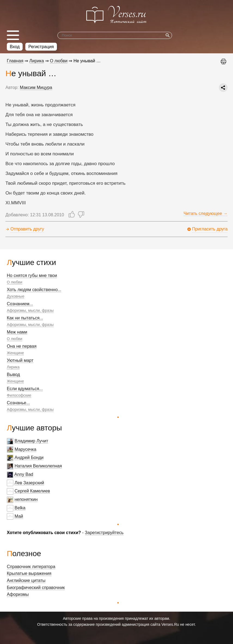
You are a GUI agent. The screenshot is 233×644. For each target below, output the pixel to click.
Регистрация (41, 47)
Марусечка (25, 449)
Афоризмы (18, 594)
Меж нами (17, 332)
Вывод (13, 375)
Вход (15, 47)
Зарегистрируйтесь (104, 533)
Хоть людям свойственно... (34, 290)
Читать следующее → (206, 213)
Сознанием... (20, 304)
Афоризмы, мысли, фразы (30, 310)
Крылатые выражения (29, 573)
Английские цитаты (26, 580)
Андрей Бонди (29, 457)
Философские (19, 395)
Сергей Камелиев (32, 491)
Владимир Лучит (31, 441)
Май (19, 516)
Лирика (13, 367)
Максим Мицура (36, 87)
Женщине (15, 353)
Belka (20, 508)
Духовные (16, 296)
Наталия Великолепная (38, 466)
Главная (15, 61)
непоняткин (26, 499)
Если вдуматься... (25, 389)
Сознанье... (18, 403)
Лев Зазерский (29, 483)
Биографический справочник (36, 588)
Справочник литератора (31, 567)
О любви (15, 282)
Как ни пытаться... (25, 318)
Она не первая (22, 346)
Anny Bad (24, 474)
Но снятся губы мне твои (32, 275)
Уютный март (20, 360)
